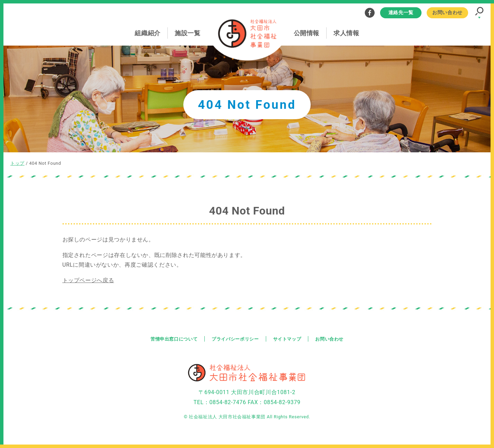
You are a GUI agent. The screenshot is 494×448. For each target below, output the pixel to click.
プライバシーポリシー (235, 339)
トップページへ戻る (88, 280)
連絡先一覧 (401, 12)
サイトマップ (290, 339)
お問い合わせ (447, 12)
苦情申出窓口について (170, 339)
